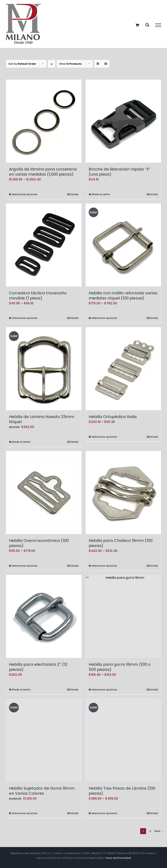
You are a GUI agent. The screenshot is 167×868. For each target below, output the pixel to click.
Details (74, 194)
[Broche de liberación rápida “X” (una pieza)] (123, 121)
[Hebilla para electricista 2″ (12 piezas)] (44, 616)
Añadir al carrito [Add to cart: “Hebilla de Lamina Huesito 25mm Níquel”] (21, 442)
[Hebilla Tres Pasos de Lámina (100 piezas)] (123, 740)
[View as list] (106, 64)
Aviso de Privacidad (118, 858)
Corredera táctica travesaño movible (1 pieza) (38, 296)
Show (70, 64)
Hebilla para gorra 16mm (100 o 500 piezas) (120, 667)
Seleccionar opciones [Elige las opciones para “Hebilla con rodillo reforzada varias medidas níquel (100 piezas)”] (104, 318)
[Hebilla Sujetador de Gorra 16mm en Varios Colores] (44, 740)
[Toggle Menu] (158, 25)
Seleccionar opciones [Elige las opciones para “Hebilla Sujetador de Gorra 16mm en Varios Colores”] (25, 813)
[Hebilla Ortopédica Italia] (123, 369)
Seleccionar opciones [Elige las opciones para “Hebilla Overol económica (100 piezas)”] (25, 566)
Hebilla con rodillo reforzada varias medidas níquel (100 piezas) (123, 296)
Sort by (22, 64)
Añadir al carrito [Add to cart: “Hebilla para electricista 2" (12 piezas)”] (21, 690)
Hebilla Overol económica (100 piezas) (39, 543)
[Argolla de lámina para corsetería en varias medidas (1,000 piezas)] (44, 121)
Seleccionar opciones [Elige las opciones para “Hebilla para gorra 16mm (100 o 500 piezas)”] (104, 690)
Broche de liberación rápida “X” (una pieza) (120, 172)
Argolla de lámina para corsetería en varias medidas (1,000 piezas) (43, 172)
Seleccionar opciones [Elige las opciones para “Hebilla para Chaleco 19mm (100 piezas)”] (104, 566)
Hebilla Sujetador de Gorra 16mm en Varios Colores (42, 791)
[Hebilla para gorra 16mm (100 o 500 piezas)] (123, 616)
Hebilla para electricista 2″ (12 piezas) (38, 667)
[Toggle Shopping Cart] (137, 25)
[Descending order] (52, 64)
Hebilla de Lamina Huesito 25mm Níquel (42, 419)
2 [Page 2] (150, 831)
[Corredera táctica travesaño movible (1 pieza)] (44, 245)
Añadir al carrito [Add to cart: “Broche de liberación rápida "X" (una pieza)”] (101, 194)
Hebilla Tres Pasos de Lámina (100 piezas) (122, 791)
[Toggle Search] (147, 25)
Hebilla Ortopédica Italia (113, 417)
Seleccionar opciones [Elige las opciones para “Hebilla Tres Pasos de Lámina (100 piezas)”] (104, 813)
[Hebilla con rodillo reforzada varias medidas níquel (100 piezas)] (123, 245)
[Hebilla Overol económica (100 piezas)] (44, 493)
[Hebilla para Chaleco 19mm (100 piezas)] (123, 493)
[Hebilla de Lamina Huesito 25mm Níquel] (44, 369)
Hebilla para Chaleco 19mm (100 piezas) (121, 543)
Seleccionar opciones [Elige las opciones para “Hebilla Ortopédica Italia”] (104, 437)
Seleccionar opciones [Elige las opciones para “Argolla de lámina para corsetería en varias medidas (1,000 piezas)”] (25, 194)
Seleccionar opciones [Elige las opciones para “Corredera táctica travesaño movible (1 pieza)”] (25, 318)
